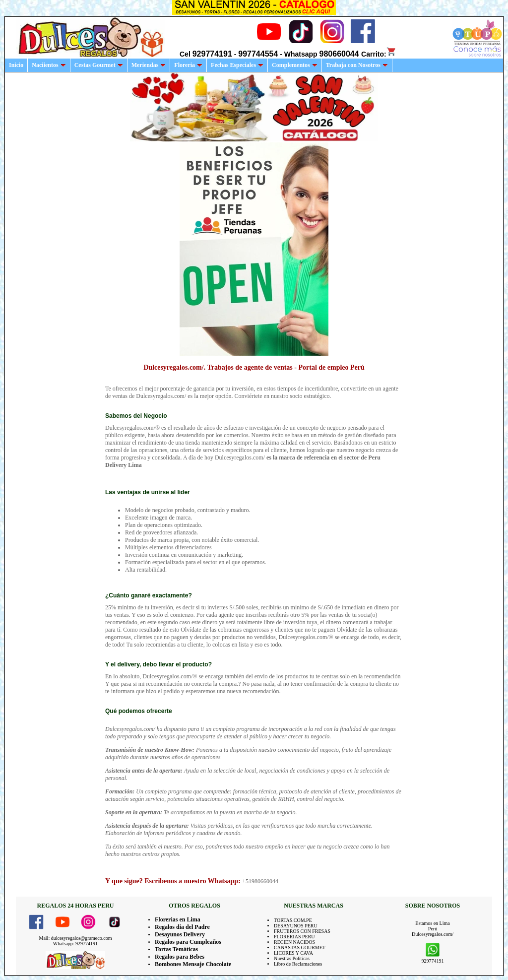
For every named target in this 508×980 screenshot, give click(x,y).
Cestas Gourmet (99, 65)
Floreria (188, 65)
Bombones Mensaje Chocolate (193, 964)
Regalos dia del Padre (182, 927)
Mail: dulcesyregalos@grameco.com (76, 938)
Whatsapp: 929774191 (75, 944)
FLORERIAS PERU (294, 937)
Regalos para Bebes (180, 957)
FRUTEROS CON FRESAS (302, 931)
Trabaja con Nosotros (357, 65)
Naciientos (49, 65)
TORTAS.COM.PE (293, 920)
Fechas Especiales (237, 65)
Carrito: (379, 54)
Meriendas (149, 65)
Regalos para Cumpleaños (188, 942)
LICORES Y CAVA (293, 953)
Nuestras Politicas (292, 958)
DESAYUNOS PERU (296, 926)
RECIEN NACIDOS (294, 942)
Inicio (16, 65)
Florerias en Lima (178, 919)
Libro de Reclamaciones (298, 964)
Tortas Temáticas (176, 949)
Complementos (295, 65)
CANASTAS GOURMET (300, 947)
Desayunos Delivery (180, 934)
